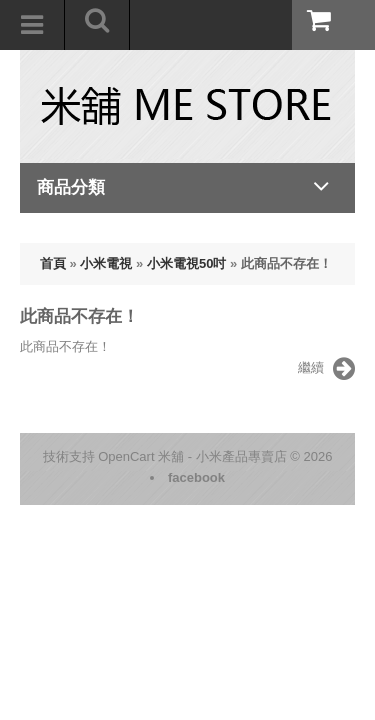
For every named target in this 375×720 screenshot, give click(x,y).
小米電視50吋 (186, 263)
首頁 (53, 263)
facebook (196, 477)
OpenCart (126, 456)
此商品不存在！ (286, 263)
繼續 (326, 369)
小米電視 (106, 263)
